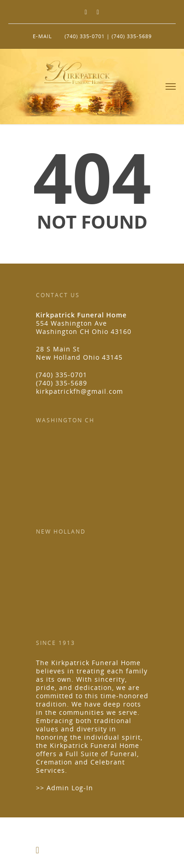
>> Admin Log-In (65, 788)
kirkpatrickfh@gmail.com (80, 391)
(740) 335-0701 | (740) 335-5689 (108, 36)
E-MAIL (42, 36)
